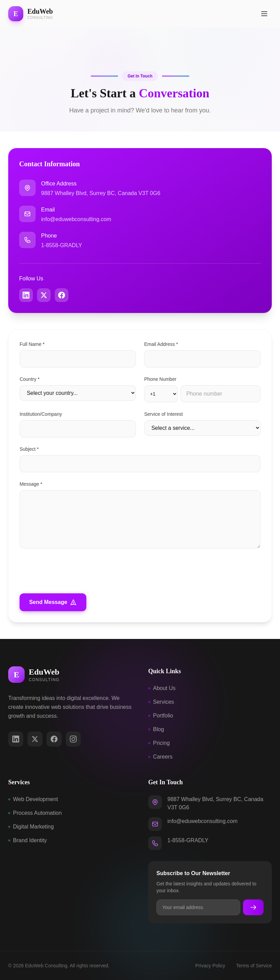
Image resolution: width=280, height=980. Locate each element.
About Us (162, 688)
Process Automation (35, 813)
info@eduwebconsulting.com (76, 219)
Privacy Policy (210, 966)
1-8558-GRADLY (62, 245)
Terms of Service (254, 966)
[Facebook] (54, 739)
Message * (32, 484)
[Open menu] (264, 14)
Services (161, 702)
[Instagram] (73, 739)
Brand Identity (28, 840)
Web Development (33, 799)
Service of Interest (165, 414)
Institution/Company (42, 414)
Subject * (30, 449)
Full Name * (33, 344)
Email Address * (162, 344)
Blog (156, 729)
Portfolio (161, 716)
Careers (160, 757)
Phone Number (162, 379)
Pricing (159, 743)
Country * (31, 379)
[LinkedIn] (16, 739)
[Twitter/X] (35, 739)
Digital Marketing (31, 827)
